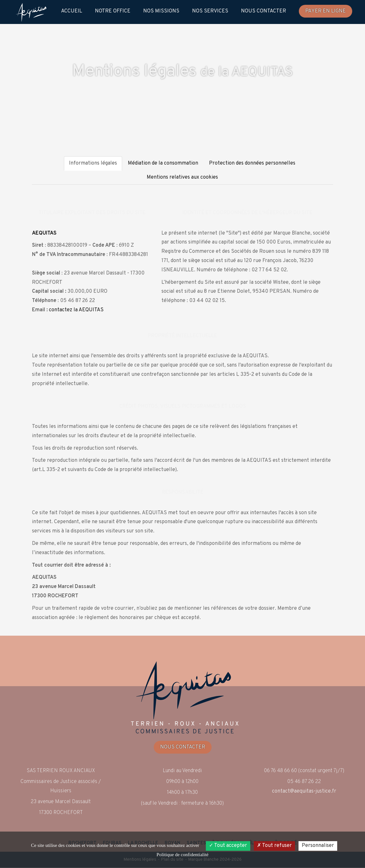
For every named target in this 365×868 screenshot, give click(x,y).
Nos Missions (161, 11)
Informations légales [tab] (93, 164)
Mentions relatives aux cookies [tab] (182, 178)
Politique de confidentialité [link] (182, 855)
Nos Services (210, 11)
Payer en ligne (326, 11)
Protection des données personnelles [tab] (252, 164)
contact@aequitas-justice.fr (304, 792)
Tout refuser (274, 846)
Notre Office (113, 11)
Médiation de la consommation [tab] (163, 164)
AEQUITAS (44, 234)
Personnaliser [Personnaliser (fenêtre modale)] (318, 846)
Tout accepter (228, 846)
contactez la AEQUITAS (76, 311)
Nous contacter (264, 11)
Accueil (72, 11)
